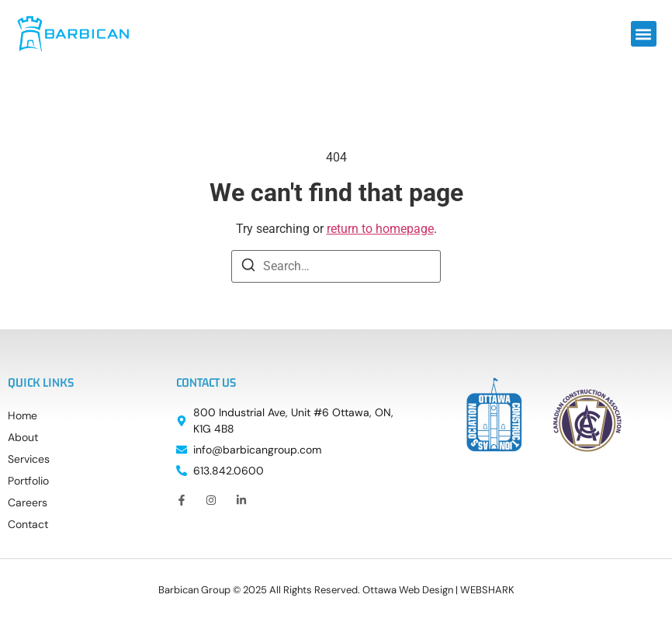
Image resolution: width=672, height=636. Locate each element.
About (23, 437)
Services (29, 459)
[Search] (248, 268)
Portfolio (28, 481)
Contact (28, 524)
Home (23, 415)
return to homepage (380, 229)
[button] (644, 34)
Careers (28, 502)
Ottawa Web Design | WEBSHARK (438, 590)
